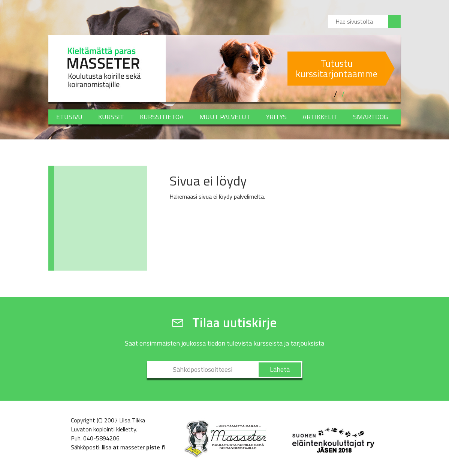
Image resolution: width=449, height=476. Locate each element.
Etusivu (69, 117)
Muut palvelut (225, 117)
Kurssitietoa (162, 117)
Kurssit (111, 117)
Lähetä (280, 369)
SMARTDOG (370, 117)
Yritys (276, 117)
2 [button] (343, 94)
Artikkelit (320, 117)
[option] (283, 69)
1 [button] (335, 94)
